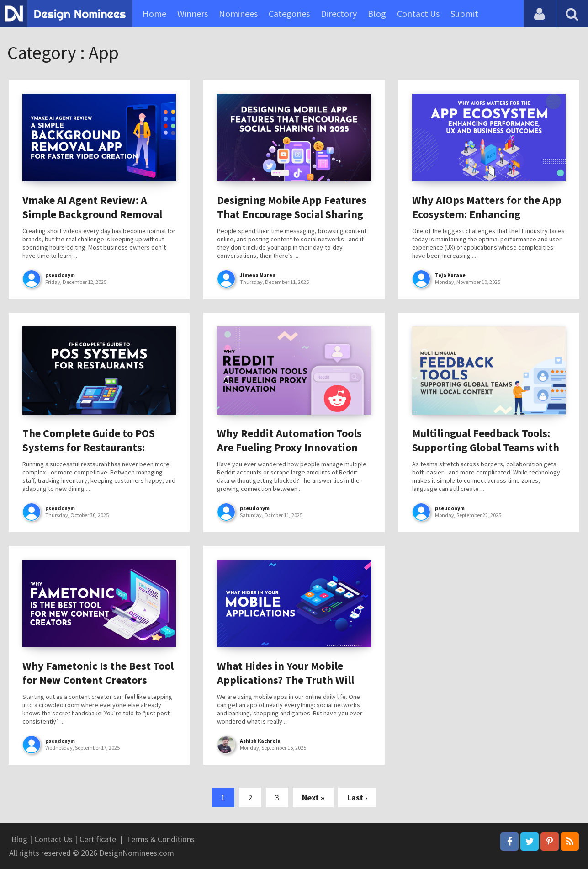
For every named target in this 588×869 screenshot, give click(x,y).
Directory (339, 13)
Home (154, 13)
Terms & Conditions (161, 839)
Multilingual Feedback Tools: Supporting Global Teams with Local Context (486, 447)
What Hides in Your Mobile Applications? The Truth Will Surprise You (286, 680)
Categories (289, 13)
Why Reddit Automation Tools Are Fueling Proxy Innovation (289, 440)
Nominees (238, 13)
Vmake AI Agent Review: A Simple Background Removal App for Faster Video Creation (94, 214)
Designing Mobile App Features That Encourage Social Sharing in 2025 (292, 214)
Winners (193, 13)
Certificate (98, 839)
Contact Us (418, 13)
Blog (377, 13)
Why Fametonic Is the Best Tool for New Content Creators (98, 673)
